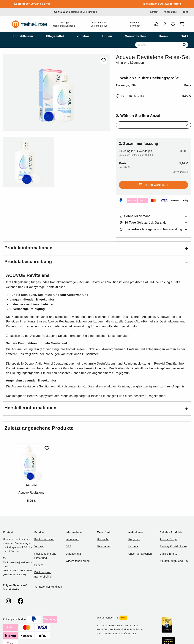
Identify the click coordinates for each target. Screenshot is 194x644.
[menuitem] (23, 36)
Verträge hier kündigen (48, 587)
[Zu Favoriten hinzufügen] (104, 60)
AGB (68, 546)
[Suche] (162, 45)
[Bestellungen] (156, 24)
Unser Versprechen (140, 554)
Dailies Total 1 (168, 554)
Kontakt (154, 12)
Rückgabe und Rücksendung (151, 229)
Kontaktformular (44, 539)
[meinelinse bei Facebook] (20, 601)
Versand (135, 216)
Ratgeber (134, 539)
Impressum (72, 539)
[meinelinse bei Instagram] (8, 601)
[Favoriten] (173, 24)
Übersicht (103, 539)
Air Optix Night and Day (174, 561)
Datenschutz (73, 554)
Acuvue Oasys (168, 539)
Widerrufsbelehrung (78, 561)
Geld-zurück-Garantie (143, 223)
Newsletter (103, 546)
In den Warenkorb (153, 185)
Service (39, 565)
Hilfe (186, 12)
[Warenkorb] (183, 24)
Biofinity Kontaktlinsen (173, 546)
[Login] (165, 24)
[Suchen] (184, 45)
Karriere (133, 546)
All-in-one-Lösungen (130, 63)
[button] (97, 248)
